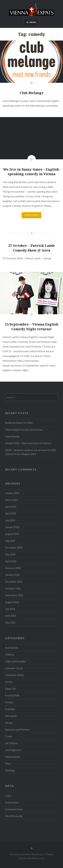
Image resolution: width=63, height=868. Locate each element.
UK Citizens (12, 743)
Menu (33, 22)
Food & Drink (12, 695)
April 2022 (11, 513)
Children (10, 655)
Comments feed (14, 809)
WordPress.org (14, 816)
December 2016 (14, 582)
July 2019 (10, 541)
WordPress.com (36, 858)
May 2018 (10, 554)
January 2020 (12, 527)
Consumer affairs (15, 675)
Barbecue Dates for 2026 (19, 423)
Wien (8, 764)
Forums (9, 702)
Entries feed (12, 803)
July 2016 (10, 609)
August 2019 (12, 534)
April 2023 (11, 507)
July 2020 (10, 520)
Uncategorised (13, 750)
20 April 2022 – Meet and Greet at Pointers (28, 443)
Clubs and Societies (16, 661)
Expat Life (10, 689)
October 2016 (13, 588)
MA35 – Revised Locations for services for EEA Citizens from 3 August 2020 (30, 452)
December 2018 (14, 548)
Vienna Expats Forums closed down (24, 430)
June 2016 (11, 616)
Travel (9, 736)
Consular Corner (14, 668)
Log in (8, 796)
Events (9, 682)
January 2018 (12, 575)
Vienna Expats (13, 757)
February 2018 (13, 568)
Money (9, 723)
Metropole (11, 716)
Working (10, 770)
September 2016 (14, 595)
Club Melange (12, 436)
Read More (32, 215)
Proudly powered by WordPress (26, 854)
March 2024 (12, 500)
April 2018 (11, 561)
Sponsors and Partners (18, 730)
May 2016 (10, 623)
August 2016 (12, 602)
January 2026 (12, 493)
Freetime (10, 709)
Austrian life (12, 648)
